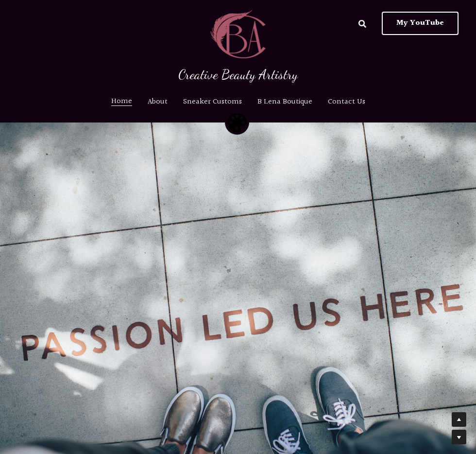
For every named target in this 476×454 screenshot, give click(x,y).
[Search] (362, 24)
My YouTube (420, 23)
